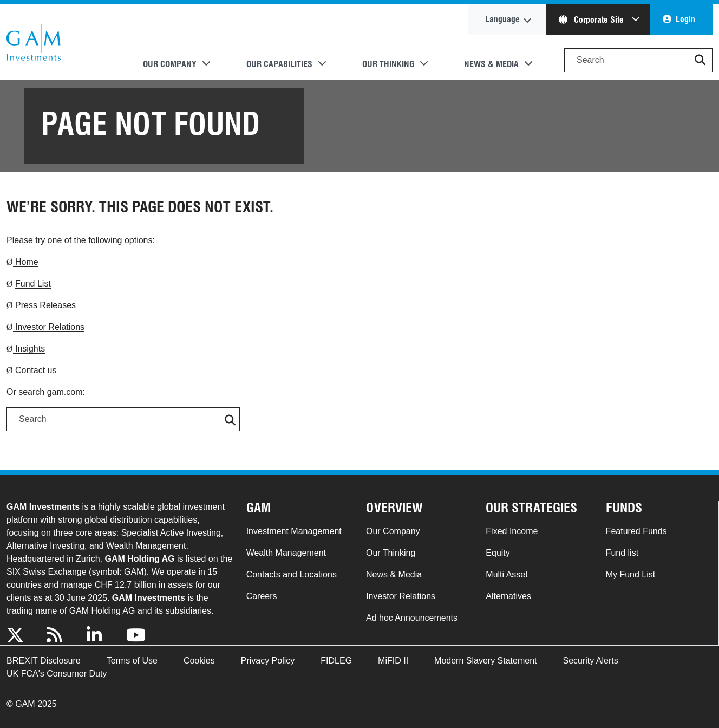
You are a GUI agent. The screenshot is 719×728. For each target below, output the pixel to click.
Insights (29, 349)
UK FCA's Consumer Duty (57, 674)
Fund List (33, 284)
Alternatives (508, 596)
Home (26, 262)
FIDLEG (336, 661)
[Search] (638, 60)
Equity (498, 553)
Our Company (393, 531)
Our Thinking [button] (388, 64)
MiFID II (393, 661)
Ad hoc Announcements (412, 618)
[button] (700, 60)
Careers (262, 596)
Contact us (35, 370)
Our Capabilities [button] (279, 64)
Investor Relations (49, 327)
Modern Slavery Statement (485, 661)
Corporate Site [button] (592, 20)
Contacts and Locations (292, 574)
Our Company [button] (170, 64)
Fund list (622, 553)
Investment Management (294, 531)
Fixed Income (512, 531)
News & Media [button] (491, 64)
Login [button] (685, 19)
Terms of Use (132, 661)
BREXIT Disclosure (44, 661)
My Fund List (631, 574)
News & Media (394, 574)
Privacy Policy (268, 661)
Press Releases (45, 305)
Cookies (199, 661)
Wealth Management (286, 553)
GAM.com (34, 42)
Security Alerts (591, 661)
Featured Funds (636, 531)
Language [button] (502, 19)
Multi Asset (506, 574)
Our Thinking (391, 553)
